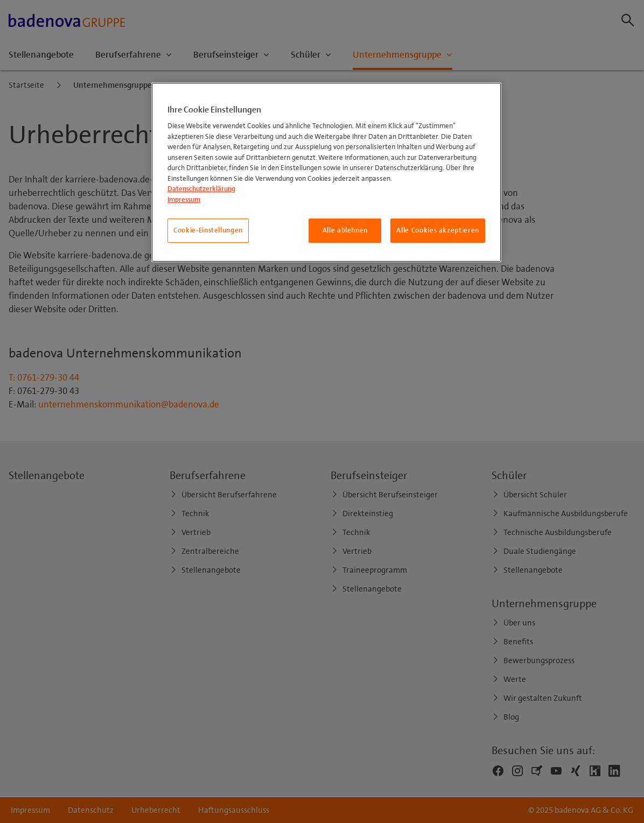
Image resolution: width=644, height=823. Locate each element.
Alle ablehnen (345, 230)
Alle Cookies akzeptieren (438, 230)
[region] (326, 172)
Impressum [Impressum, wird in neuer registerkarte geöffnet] (184, 200)
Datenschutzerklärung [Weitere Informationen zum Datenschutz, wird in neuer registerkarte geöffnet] (201, 189)
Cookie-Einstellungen (208, 230)
